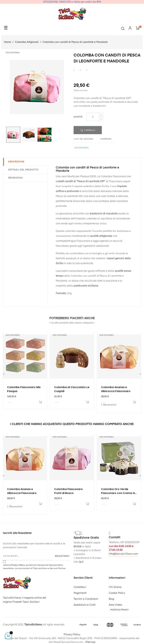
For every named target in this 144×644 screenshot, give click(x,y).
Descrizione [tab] (16, 162)
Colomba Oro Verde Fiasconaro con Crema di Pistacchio (118, 491)
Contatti (115, 537)
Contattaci (80, 587)
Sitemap (90, 642)
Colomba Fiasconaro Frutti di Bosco (68, 491)
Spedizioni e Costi (85, 605)
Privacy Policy (18, 565)
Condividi (74, 70)
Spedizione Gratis (86, 538)
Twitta (80, 70)
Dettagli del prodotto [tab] (23, 170)
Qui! (81, 562)
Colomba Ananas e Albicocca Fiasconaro (116, 389)
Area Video (115, 605)
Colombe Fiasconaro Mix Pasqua (24, 389)
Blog (111, 599)
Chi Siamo (115, 587)
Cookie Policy (117, 593)
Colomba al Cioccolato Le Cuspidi (72, 389)
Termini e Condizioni (86, 599)
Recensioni (15, 178)
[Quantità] (93, 117)
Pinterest (87, 70)
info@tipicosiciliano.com (123, 554)
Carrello (88, 130)
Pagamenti (80, 593)
